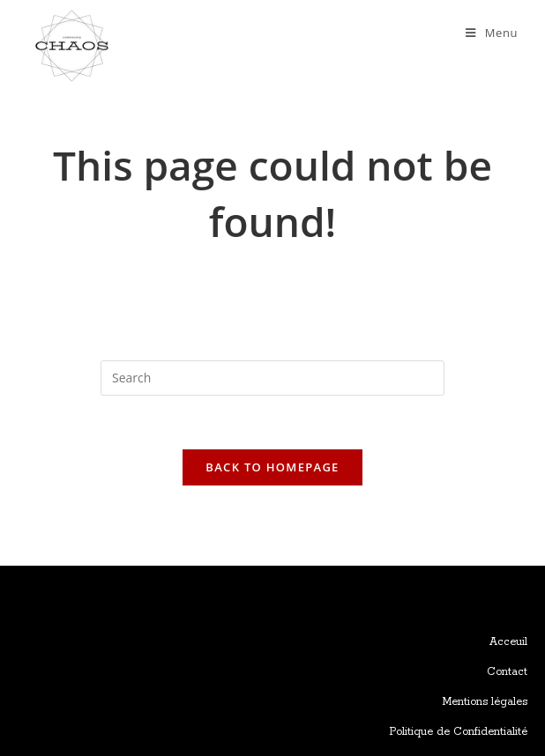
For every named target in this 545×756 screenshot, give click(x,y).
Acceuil (508, 642)
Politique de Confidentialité (458, 732)
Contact (507, 672)
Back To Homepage (272, 467)
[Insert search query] (272, 378)
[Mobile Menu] (492, 33)
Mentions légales (485, 702)
